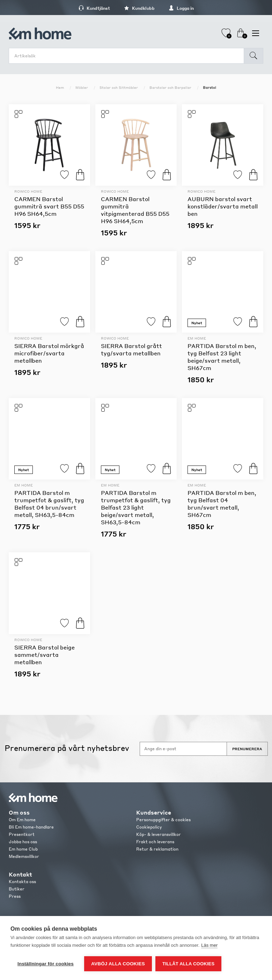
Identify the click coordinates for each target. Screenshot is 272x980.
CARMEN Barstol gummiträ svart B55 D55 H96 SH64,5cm (49, 206)
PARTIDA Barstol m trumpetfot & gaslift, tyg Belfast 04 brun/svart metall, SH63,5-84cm (49, 504)
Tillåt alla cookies (188, 964)
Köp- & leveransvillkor (159, 834)
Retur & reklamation (157, 849)
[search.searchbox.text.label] (128, 56)
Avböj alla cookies (118, 964)
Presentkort (22, 834)
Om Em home (22, 820)
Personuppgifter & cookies (163, 820)
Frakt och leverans (155, 842)
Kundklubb (139, 8)
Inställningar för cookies (46, 964)
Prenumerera (247, 749)
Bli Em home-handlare (31, 827)
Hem (60, 87)
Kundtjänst (94, 8)
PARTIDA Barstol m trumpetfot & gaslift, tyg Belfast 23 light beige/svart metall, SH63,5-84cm (136, 507)
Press (15, 896)
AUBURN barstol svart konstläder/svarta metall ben (223, 206)
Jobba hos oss (23, 842)
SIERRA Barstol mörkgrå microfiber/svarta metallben (49, 353)
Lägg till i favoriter (64, 175)
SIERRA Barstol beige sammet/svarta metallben (45, 655)
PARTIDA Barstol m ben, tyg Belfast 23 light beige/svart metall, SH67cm (222, 357)
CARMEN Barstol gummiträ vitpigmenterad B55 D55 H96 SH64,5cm (135, 210)
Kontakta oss (22, 882)
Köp (80, 175)
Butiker (17, 889)
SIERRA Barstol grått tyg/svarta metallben (131, 349)
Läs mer (209, 945)
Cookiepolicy (149, 827)
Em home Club (23, 849)
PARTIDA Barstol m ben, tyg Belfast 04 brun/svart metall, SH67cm (222, 504)
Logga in (181, 8)
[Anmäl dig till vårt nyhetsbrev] (183, 749)
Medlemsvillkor (24, 856)
